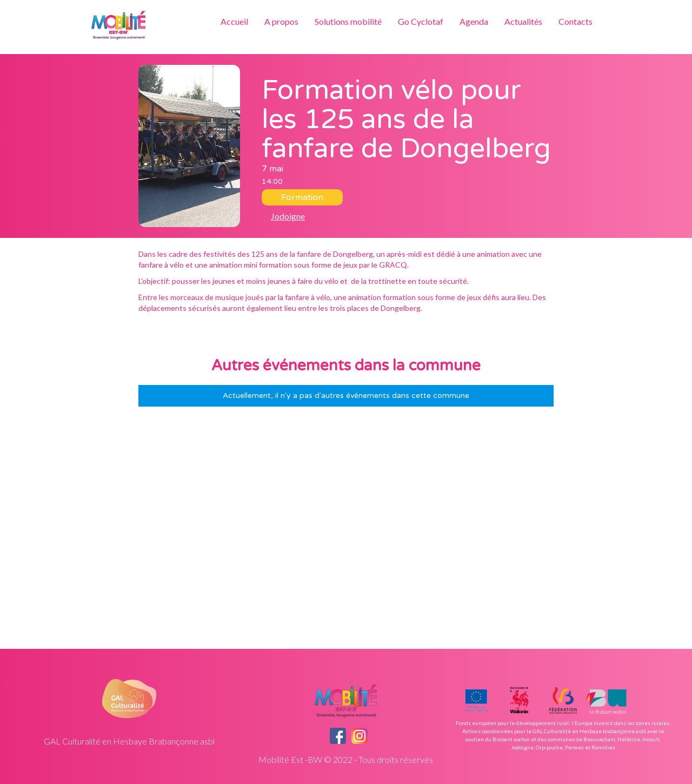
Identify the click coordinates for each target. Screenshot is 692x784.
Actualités (523, 21)
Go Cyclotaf (421, 21)
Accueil (234, 21)
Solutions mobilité (348, 21)
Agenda (474, 21)
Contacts (575, 21)
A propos (281, 21)
